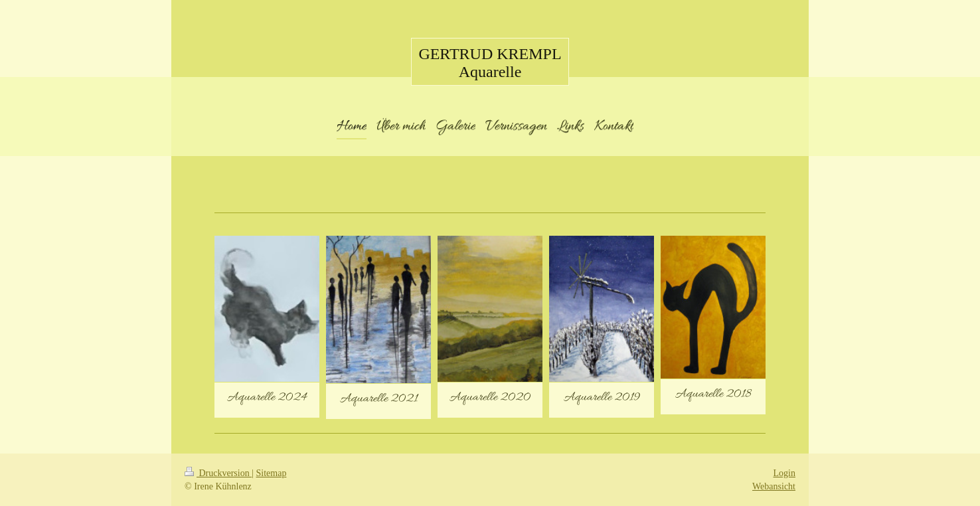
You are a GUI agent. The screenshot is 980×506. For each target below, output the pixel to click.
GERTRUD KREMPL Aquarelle (490, 63)
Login (784, 473)
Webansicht (774, 486)
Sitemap (272, 473)
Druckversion (218, 473)
